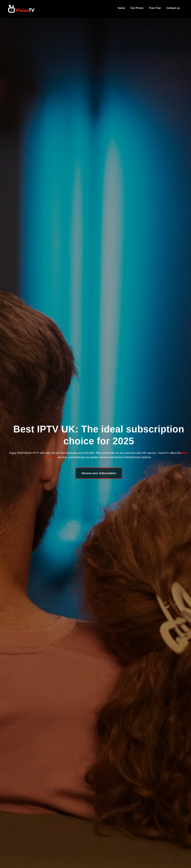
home (121, 8)
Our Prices (137, 8)
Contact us (173, 8)
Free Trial (155, 8)
